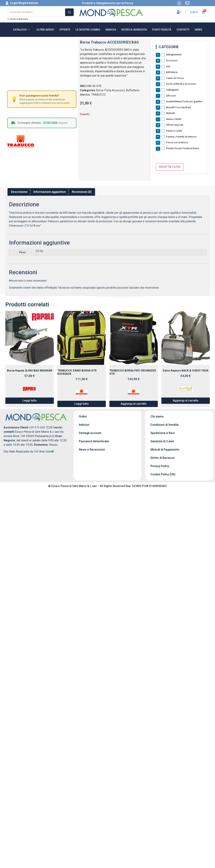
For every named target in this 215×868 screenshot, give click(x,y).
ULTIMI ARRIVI (45, 30)
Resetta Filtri (170, 168)
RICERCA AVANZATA (134, 30)
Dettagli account (90, 435)
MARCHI (111, 30)
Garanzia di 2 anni (162, 443)
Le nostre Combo (88, 30)
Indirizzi (84, 426)
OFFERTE (65, 30)
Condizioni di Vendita (165, 426)
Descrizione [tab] (19, 193)
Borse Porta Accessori (110, 90)
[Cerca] (69, 12)
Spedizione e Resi (163, 435)
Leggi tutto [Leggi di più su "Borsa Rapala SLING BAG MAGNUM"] (30, 402)
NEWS (198, 30)
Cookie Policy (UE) (163, 476)
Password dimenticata (94, 443)
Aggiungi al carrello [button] (134, 405)
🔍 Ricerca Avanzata (18, 19)
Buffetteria (133, 90)
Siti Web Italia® (44, 453)
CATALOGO (21, 30)
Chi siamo (157, 418)
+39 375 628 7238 (40, 429)
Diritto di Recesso (163, 459)
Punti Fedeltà (162, 30)
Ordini (83, 418)
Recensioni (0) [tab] (82, 193)
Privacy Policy (160, 468)
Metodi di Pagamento (165, 451)
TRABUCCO (98, 95)
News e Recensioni (92, 451)
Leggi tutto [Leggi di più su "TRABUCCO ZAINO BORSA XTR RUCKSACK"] (82, 405)
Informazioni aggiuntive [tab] (50, 193)
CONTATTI (183, 30)
